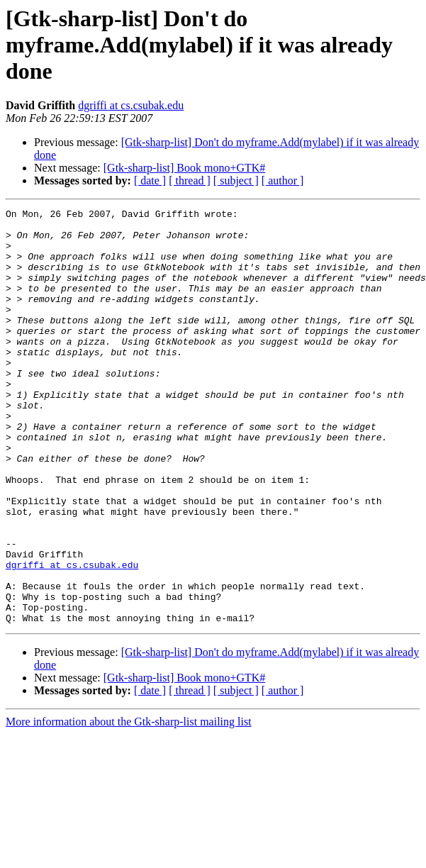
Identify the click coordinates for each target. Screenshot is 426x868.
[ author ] (283, 180)
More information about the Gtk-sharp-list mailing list (129, 805)
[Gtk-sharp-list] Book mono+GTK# (185, 168)
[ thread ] (190, 180)
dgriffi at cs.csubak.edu (131, 105)
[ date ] (150, 180)
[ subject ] (236, 180)
